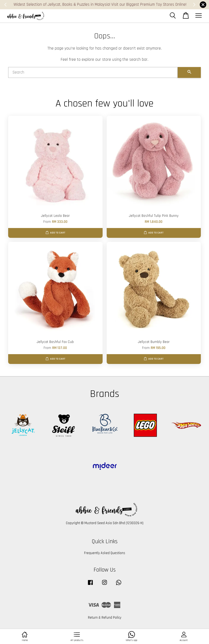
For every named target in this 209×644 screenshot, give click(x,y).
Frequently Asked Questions (105, 553)
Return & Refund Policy (105, 618)
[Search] (93, 72)
